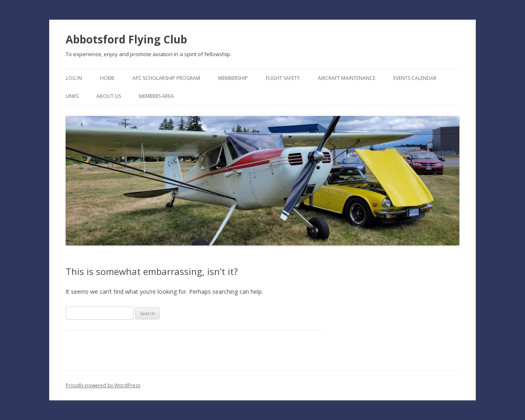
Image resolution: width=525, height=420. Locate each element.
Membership (233, 78)
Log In (74, 78)
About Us (109, 96)
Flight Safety (283, 78)
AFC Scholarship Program (166, 78)
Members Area (156, 96)
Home (107, 78)
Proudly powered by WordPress (103, 385)
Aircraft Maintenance (347, 78)
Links (72, 96)
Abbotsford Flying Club (126, 39)
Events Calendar (415, 78)
